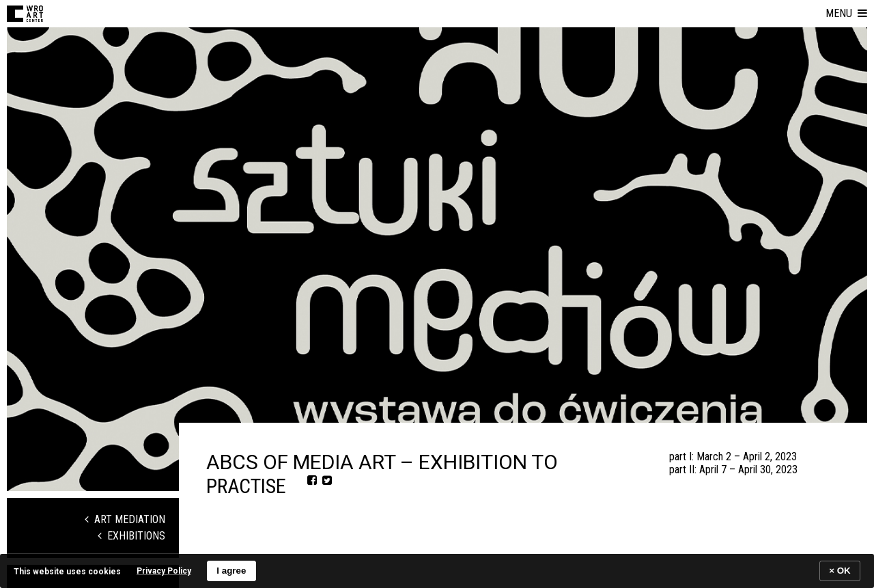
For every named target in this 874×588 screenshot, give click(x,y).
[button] (846, 14)
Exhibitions (131, 536)
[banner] (437, 571)
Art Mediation (125, 519)
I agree (231, 571)
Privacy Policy (164, 571)
